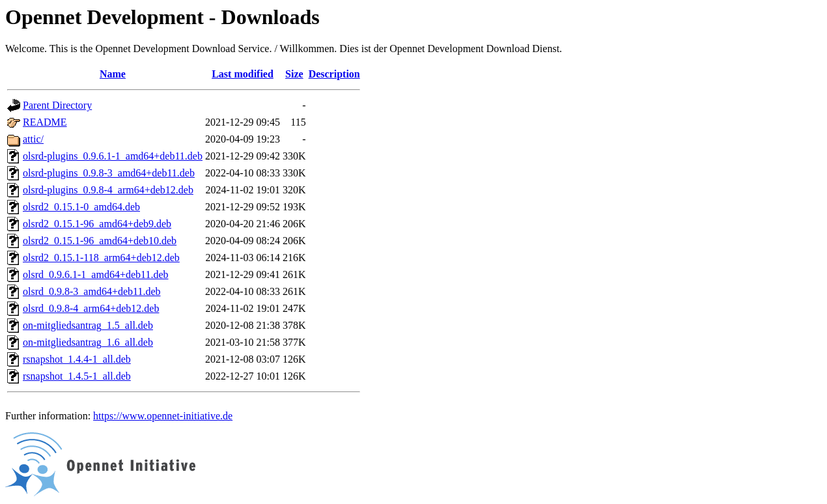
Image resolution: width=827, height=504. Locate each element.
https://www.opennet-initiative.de (163, 416)
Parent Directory (57, 105)
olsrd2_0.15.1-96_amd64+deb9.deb (97, 224)
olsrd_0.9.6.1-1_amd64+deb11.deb (96, 274)
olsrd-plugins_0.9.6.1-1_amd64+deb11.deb (113, 156)
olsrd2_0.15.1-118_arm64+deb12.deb (101, 258)
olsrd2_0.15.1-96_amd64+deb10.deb (100, 241)
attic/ (33, 139)
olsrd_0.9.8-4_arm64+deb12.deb (91, 308)
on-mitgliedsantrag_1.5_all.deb (88, 325)
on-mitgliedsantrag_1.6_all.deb (88, 342)
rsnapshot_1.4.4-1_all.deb (77, 359)
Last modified (243, 74)
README (45, 122)
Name (113, 74)
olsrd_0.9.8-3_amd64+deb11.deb (92, 291)
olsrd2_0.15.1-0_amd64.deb (81, 207)
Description (334, 74)
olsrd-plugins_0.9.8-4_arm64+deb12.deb (108, 190)
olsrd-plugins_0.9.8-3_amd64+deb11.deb (109, 173)
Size (294, 74)
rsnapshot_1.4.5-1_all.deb (77, 376)
